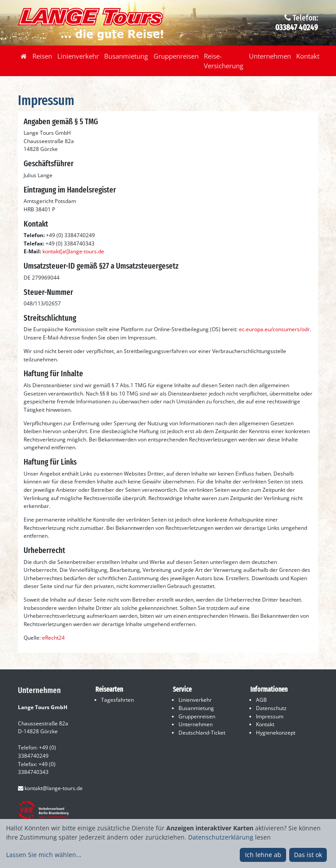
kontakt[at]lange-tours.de (73, 251)
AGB (261, 700)
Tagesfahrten (117, 700)
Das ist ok (308, 855)
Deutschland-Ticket (202, 733)
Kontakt (308, 56)
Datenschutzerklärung (221, 837)
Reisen (42, 56)
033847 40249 (297, 28)
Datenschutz (271, 708)
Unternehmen (270, 56)
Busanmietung (126, 56)
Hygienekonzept (276, 733)
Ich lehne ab (263, 855)
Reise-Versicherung (224, 61)
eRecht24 (53, 638)
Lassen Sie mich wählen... (44, 855)
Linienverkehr (78, 56)
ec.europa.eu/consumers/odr (274, 329)
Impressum (270, 716)
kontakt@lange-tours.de (50, 788)
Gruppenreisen (176, 56)
